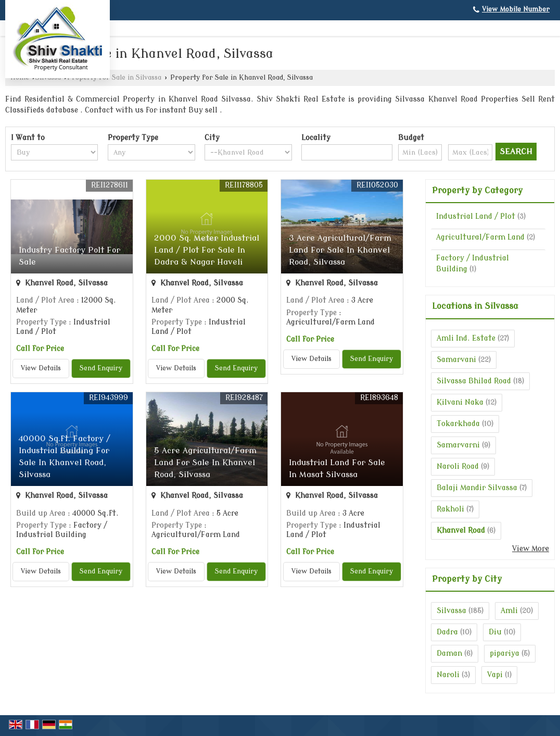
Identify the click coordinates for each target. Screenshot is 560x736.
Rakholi (450, 509)
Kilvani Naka (460, 402)
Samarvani (456, 360)
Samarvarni (458, 445)
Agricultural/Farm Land (480, 237)
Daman (449, 653)
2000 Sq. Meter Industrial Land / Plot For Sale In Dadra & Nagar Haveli (207, 250)
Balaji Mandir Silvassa (477, 488)
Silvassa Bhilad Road (474, 381)
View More (531, 549)
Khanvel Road (461, 531)
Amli (509, 611)
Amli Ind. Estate (466, 338)
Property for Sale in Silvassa (114, 78)
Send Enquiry (101, 368)
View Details (41, 368)
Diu (495, 632)
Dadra (447, 632)
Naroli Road (458, 466)
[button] (516, 9)
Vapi (495, 675)
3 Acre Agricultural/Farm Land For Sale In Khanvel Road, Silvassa (340, 250)
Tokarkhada (458, 424)
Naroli (448, 675)
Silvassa (451, 611)
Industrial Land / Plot (476, 216)
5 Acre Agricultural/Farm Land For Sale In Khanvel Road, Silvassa (205, 463)
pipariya (505, 653)
